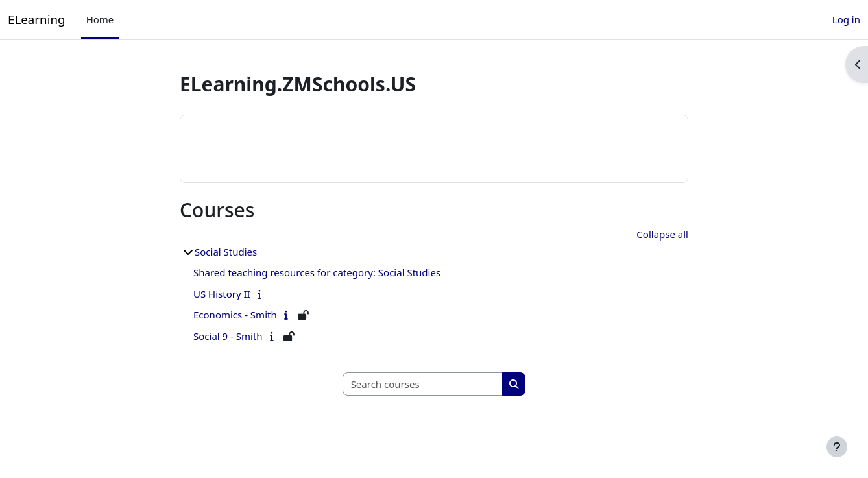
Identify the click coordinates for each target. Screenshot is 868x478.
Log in (846, 19)
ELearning (37, 19)
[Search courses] (423, 384)
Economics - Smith (235, 315)
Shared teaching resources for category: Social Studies (317, 272)
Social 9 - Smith (228, 336)
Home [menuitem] (100, 19)
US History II (222, 294)
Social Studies (226, 252)
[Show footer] (837, 447)
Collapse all (662, 234)
